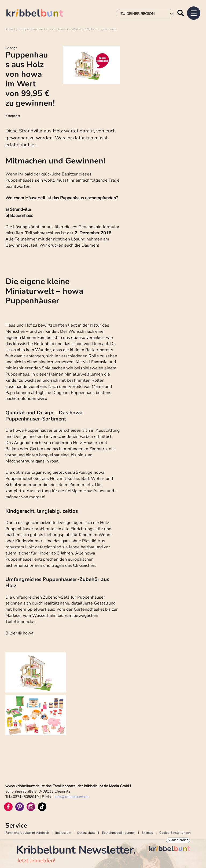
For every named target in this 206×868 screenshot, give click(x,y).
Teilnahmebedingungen (119, 833)
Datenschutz (86, 833)
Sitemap (147, 833)
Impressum (63, 833)
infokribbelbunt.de (71, 797)
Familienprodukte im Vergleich (27, 833)
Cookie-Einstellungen (175, 833)
